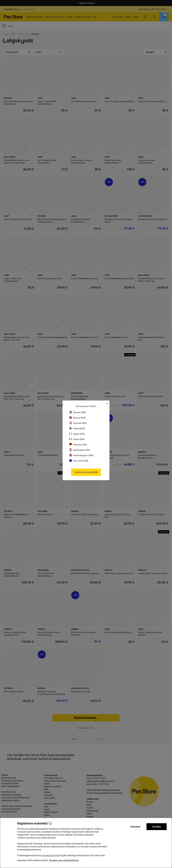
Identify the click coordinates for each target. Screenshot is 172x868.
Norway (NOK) (78, 418)
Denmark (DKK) (78, 423)
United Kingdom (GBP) (81, 455)
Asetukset (135, 827)
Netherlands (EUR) (79, 450)
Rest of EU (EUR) (79, 461)
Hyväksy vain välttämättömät (64, 860)
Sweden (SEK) (78, 412)
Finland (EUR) (77, 428)
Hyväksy (157, 827)
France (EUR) (77, 439)
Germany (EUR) (78, 445)
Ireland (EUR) (77, 434)
